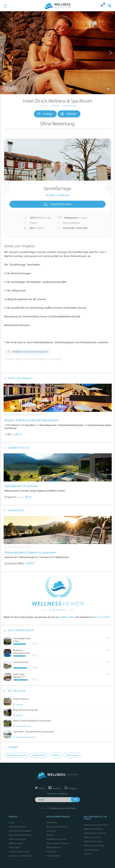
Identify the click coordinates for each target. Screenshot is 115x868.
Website (68, 114)
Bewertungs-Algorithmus (57, 827)
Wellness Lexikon (16, 843)
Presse (11, 823)
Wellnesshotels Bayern (93, 829)
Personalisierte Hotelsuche (20, 835)
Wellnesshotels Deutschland (96, 825)
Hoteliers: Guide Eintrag (19, 852)
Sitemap (88, 854)
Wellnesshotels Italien (93, 841)
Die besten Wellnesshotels (20, 831)
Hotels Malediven (91, 850)
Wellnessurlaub (39, 755)
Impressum (14, 856)
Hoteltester (51, 831)
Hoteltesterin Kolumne (56, 839)
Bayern (55, 106)
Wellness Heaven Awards (57, 843)
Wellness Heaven (54, 847)
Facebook (55, 788)
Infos (10, 89)
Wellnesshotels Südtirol (94, 846)
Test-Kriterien (52, 823)
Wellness (56, 755)
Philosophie (51, 852)
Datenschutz (26, 856)
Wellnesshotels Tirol (92, 837)
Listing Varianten (54, 856)
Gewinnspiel (14, 847)
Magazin (50, 835)
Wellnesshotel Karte (17, 827)
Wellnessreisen (72, 755)
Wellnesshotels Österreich (95, 833)
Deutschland (70, 106)
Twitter (40, 788)
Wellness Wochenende (17, 755)
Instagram (71, 788)
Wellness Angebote (17, 839)
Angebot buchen (58, 204)
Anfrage (45, 114)
